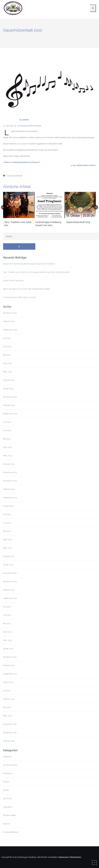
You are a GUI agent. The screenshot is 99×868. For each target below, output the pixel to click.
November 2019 (10, 733)
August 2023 (8, 506)
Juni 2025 (7, 347)
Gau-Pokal (7, 799)
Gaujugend (8, 807)
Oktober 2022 (9, 590)
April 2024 (7, 447)
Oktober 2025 (9, 321)
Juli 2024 (7, 422)
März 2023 (8, 548)
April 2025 (7, 363)
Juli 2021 (7, 691)
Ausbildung (8, 773)
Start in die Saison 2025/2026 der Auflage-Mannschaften (27, 289)
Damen (6, 790)
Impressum (64, 857)
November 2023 (10, 481)
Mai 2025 (7, 355)
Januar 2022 (8, 649)
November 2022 (10, 582)
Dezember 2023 (10, 472)
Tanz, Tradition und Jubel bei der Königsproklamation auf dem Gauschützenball (36, 272)
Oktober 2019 (9, 741)
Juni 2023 (7, 523)
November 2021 (10, 657)
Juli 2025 (7, 338)
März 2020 (8, 716)
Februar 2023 (9, 556)
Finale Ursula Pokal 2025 (13, 281)
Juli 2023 (7, 514)
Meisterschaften (10, 815)
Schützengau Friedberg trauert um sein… (48, 224)
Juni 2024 (7, 430)
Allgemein (24, 120)
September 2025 (10, 330)
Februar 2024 (9, 464)
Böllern (6, 782)
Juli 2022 (7, 607)
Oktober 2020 (9, 699)
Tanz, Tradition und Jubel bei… (18, 224)
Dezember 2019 (10, 724)
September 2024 (10, 414)
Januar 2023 (8, 565)
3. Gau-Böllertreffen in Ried (83, 165)
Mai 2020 (7, 707)
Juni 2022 (7, 615)
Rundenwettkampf (11, 832)
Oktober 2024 (9, 405)
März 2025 (7, 372)
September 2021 (10, 674)
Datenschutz (76, 857)
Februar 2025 (9, 380)
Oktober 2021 (9, 665)
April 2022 (7, 632)
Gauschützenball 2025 (78, 222)
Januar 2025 (8, 388)
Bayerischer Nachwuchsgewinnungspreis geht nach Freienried (29, 264)
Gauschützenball (15, 176)
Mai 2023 (7, 531)
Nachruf (6, 824)
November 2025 (10, 313)
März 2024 (8, 456)
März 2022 (8, 640)
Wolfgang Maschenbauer (31, 126)
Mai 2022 (7, 623)
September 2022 (10, 598)
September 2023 (10, 498)
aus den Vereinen (10, 765)
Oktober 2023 (9, 489)
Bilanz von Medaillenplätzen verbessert (22, 162)
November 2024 (10, 397)
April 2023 (7, 540)
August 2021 (8, 682)
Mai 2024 (7, 439)
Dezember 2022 (10, 573)
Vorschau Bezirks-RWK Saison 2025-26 (20, 297)
